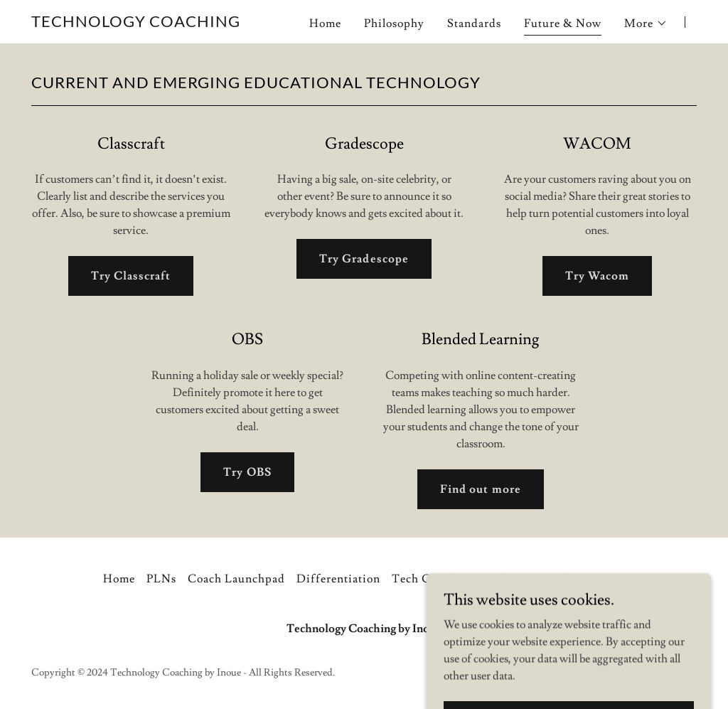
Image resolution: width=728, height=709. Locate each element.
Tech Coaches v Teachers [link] (459, 579)
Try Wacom (597, 276)
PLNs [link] (161, 579)
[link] (136, 23)
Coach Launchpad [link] (236, 579)
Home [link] (325, 23)
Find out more (480, 489)
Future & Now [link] (563, 23)
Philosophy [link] (394, 23)
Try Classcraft (131, 276)
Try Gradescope (364, 259)
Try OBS (247, 472)
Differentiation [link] (338, 579)
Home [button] (119, 579)
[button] (646, 23)
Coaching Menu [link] (582, 579)
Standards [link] (474, 23)
